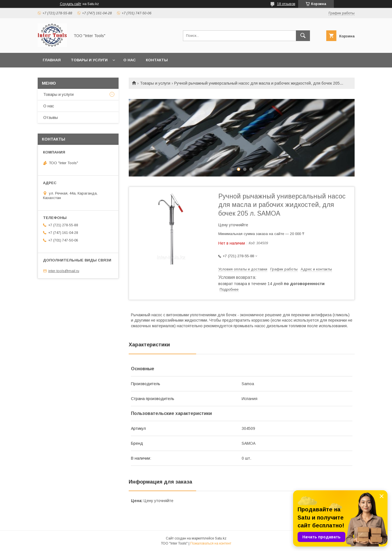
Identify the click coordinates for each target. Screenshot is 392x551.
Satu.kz (221, 538)
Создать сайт (71, 4)
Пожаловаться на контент (211, 543)
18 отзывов (286, 4)
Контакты (157, 60)
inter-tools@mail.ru (64, 271)
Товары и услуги (89, 60)
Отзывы (51, 118)
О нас (130, 60)
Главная (52, 60)
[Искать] (303, 36)
